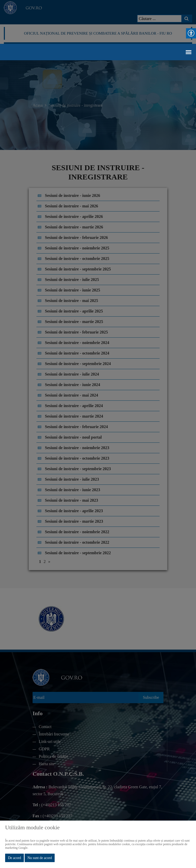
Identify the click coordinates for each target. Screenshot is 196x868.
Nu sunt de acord (40, 858)
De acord (14, 858)
